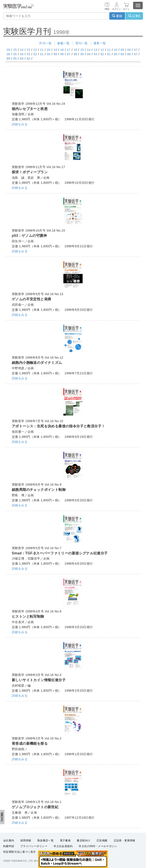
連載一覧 (63, 43)
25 (15, 50)
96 (75, 54)
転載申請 (9, 846)
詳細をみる (20, 124)
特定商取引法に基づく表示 (20, 852)
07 (136, 50)
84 (22, 58)
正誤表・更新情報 (124, 840)
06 (8, 54)
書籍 (117, 16)
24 (22, 50)
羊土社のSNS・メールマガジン (98, 846)
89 (122, 54)
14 (89, 50)
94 (89, 54)
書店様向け (83, 840)
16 (75, 50)
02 (35, 54)
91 (109, 54)
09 (122, 50)
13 (96, 50)
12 (102, 50)
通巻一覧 (100, 43)
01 (42, 54)
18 (62, 50)
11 (109, 50)
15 (82, 50)
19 (55, 50)
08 (129, 50)
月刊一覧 (45, 43)
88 (129, 54)
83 (28, 58)
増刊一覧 (82, 43)
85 (15, 58)
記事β (134, 16)
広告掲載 (102, 840)
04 (22, 54)
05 (15, 54)
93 (96, 54)
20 (49, 50)
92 (102, 54)
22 (35, 50)
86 (8, 58)
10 (116, 50)
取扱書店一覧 (45, 840)
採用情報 (26, 840)
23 (28, 50)
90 (116, 54)
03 (28, 54)
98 (62, 54)
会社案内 (9, 840)
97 (69, 54)
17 (69, 50)
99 (55, 54)
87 (136, 54)
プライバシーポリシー (34, 846)
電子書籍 (65, 840)
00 (49, 54)
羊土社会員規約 (63, 846)
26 (8, 50)
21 (42, 50)
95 (82, 54)
